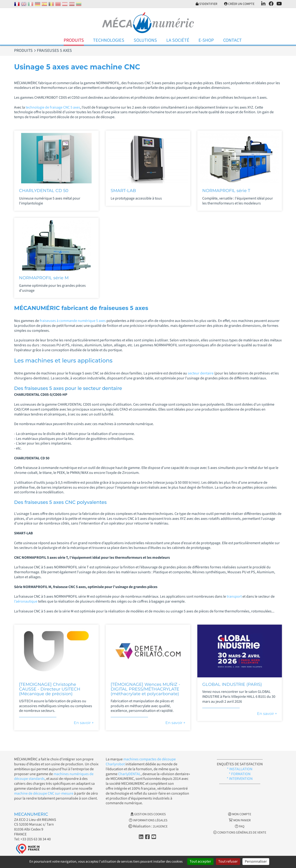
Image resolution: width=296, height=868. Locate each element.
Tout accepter (200, 861)
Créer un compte (239, 4)
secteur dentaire (201, 373)
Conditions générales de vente (240, 833)
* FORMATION (240, 774)
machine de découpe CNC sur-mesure (44, 793)
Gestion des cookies (148, 814)
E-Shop (206, 40)
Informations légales (148, 820)
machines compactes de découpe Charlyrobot (141, 762)
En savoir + (84, 723)
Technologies (109, 40)
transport (235, 596)
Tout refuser (228, 861)
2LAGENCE (160, 826)
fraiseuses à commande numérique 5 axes (73, 321)
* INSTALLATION (240, 769)
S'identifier (206, 4)
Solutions (145, 40)
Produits (74, 40)
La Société (178, 40)
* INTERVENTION (240, 779)
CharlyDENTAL (129, 774)
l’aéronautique (26, 601)
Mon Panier (240, 820)
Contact (232, 40)
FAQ (240, 826)
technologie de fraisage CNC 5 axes (53, 107)
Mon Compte (240, 814)
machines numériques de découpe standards (54, 776)
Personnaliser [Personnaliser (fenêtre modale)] (256, 861)
